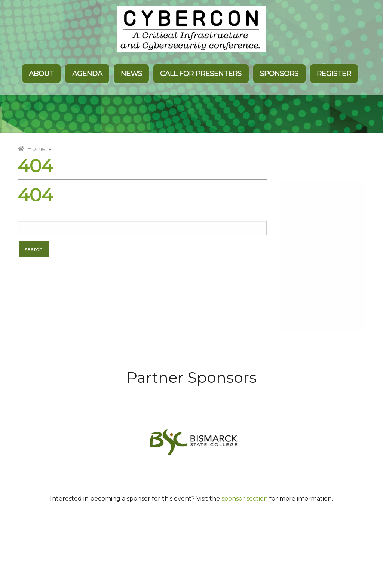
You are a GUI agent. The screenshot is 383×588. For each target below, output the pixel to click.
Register (334, 73)
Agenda (87, 73)
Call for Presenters (201, 73)
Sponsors (279, 73)
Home (32, 149)
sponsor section (245, 498)
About (41, 73)
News (131, 73)
